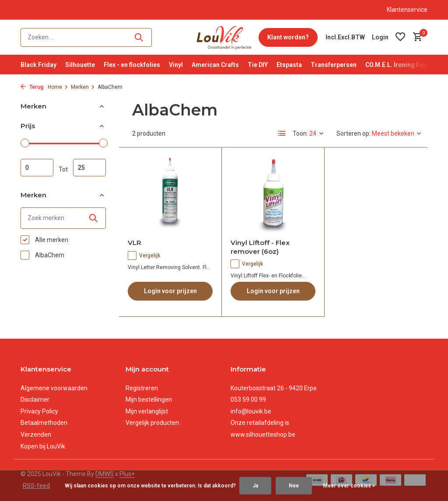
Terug (32, 87)
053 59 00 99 (248, 399)
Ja (255, 486)
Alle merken (44, 240)
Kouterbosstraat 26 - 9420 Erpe (274, 388)
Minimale (37, 168)
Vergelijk (144, 256)
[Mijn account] (380, 37)
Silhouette (80, 65)
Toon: (300, 133)
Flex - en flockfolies (132, 65)
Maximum (89, 168)
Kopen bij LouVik (43, 446)
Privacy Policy (39, 411)
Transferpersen (334, 65)
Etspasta (289, 65)
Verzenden (36, 434)
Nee (294, 486)
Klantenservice (407, 10)
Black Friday (38, 65)
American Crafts (215, 65)
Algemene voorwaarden (54, 388)
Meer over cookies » (349, 486)
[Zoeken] (86, 37)
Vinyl (176, 65)
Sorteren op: (353, 133)
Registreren (142, 388)
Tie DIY (258, 65)
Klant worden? (288, 37)
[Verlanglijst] (400, 37)
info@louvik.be (251, 411)
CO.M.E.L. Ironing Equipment (406, 65)
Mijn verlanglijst (147, 411)
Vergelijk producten (152, 423)
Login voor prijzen (170, 291)
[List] (282, 133)
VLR (135, 243)
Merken (83, 87)
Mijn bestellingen (149, 399)
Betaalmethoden (44, 423)
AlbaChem (42, 255)
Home (58, 87)
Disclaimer (35, 399)
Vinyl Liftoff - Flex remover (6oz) (260, 247)
